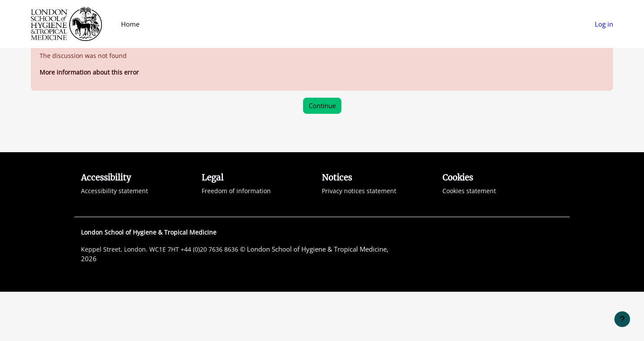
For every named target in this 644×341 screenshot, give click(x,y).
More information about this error (91, 121)
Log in (604, 24)
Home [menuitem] (130, 24)
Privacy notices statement (360, 240)
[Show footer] (622, 319)
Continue (322, 154)
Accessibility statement (115, 240)
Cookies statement (470, 240)
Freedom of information (238, 240)
